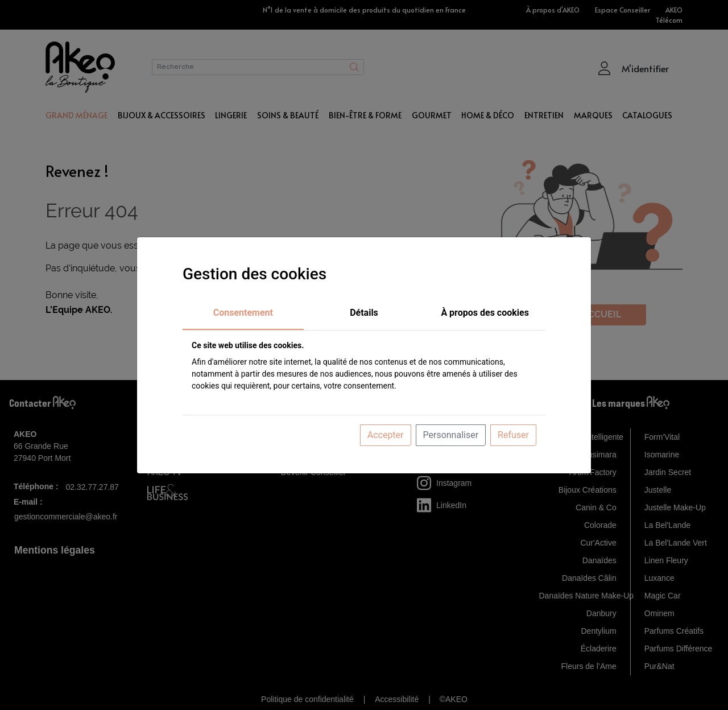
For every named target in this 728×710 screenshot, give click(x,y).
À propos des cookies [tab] (485, 313)
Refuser (513, 435)
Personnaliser (451, 435)
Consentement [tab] (243, 313)
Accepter (386, 435)
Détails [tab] (364, 313)
